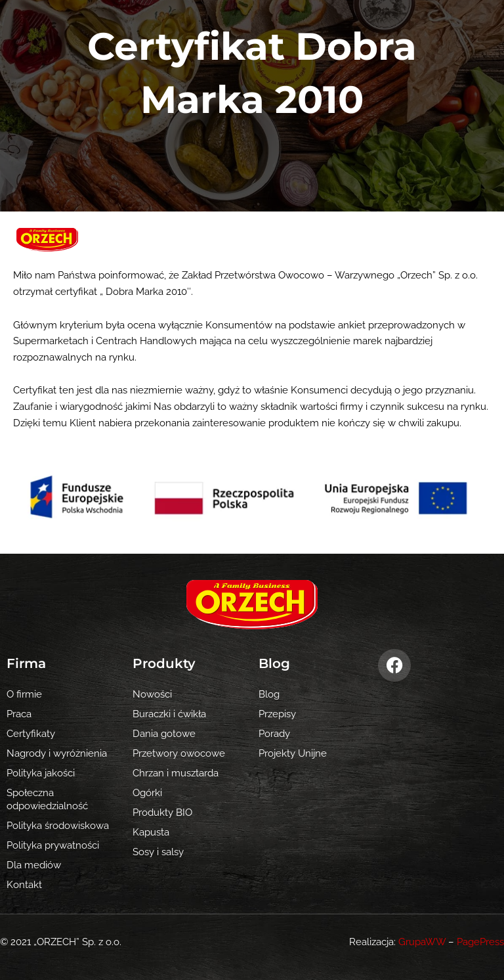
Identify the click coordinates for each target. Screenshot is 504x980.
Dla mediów (34, 865)
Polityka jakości (41, 773)
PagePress (480, 942)
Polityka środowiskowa (58, 825)
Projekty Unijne (293, 753)
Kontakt (24, 884)
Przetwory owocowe (179, 753)
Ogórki (147, 792)
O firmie (24, 694)
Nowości (152, 694)
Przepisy (277, 714)
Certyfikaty (31, 733)
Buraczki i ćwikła (169, 714)
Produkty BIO (162, 812)
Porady (274, 733)
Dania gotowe (164, 733)
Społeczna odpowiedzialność (47, 799)
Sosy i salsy (158, 852)
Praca (19, 714)
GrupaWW (422, 942)
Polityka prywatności (53, 845)
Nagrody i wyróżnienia (57, 753)
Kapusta (151, 832)
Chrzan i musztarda (176, 773)
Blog (269, 694)
